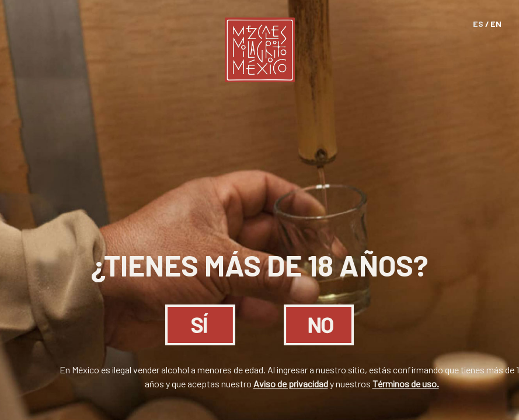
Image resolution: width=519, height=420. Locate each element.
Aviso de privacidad (291, 384)
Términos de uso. (406, 384)
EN (496, 24)
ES (478, 24)
